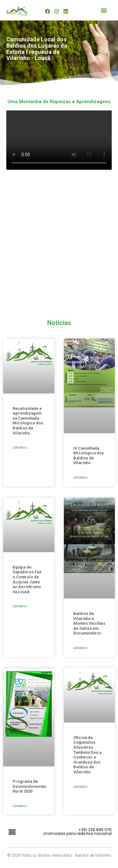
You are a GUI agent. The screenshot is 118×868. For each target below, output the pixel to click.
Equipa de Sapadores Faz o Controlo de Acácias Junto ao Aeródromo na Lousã (27, 579)
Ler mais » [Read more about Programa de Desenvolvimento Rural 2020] (20, 806)
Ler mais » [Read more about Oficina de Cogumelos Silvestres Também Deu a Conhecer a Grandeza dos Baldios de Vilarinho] (81, 787)
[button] (104, 10)
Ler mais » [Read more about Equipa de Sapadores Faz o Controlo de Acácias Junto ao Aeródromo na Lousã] (20, 606)
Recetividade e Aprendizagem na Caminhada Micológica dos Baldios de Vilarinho (28, 421)
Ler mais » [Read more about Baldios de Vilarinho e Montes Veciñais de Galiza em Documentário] (81, 648)
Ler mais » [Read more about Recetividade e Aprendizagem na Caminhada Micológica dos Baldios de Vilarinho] (20, 448)
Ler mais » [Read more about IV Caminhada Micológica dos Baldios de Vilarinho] (81, 478)
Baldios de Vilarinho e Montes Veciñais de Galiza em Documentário (89, 623)
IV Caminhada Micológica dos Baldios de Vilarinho (89, 456)
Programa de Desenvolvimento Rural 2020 (29, 786)
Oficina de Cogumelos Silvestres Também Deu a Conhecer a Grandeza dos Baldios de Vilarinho (87, 755)
